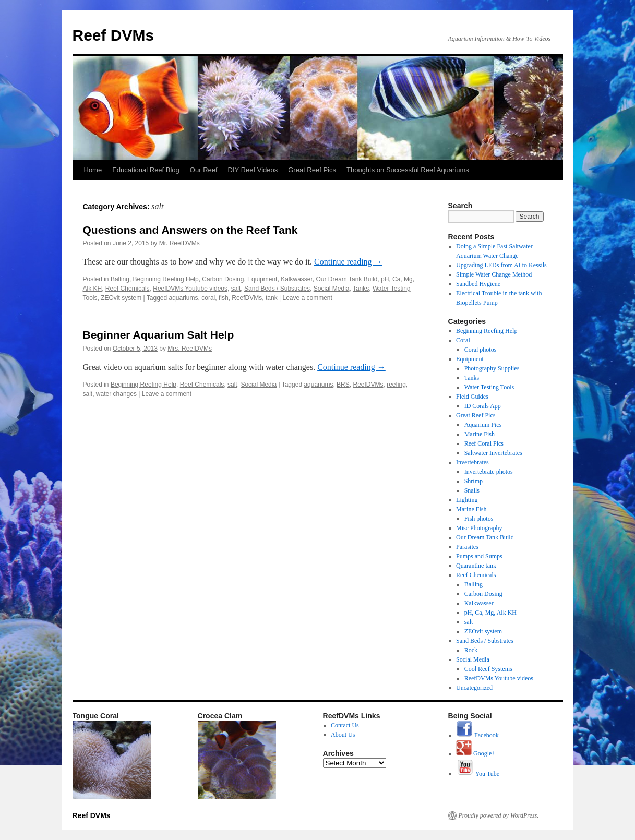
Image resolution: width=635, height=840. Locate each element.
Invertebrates (472, 462)
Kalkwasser (297, 279)
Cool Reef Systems (488, 669)
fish (224, 298)
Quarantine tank (476, 566)
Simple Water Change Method (494, 274)
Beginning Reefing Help (166, 279)
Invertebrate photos (489, 472)
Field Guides (472, 397)
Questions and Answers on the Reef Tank (190, 230)
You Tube (478, 774)
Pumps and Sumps (479, 556)
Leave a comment (307, 298)
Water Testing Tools (489, 387)
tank (272, 298)
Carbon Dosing (223, 279)
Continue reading (348, 262)
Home (93, 170)
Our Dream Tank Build (347, 279)
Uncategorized (474, 688)
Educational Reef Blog (146, 170)
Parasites (467, 547)
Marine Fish (480, 434)
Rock (471, 650)
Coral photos (481, 350)
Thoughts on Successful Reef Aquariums (408, 170)
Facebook (477, 735)
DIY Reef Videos (253, 170)
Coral (463, 340)
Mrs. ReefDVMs (190, 349)
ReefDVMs (247, 298)
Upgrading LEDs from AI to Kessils (501, 265)
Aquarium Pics (483, 425)
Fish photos (479, 519)
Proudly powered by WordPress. (499, 815)
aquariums (184, 298)
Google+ (476, 753)
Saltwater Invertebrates (493, 453)
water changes (116, 394)
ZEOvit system (121, 298)
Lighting (467, 500)
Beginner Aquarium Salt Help (159, 335)
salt (236, 289)
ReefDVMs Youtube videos (190, 289)
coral (208, 298)
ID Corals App (483, 406)
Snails (472, 490)
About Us (343, 735)
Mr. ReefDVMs (179, 243)
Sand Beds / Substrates (277, 289)
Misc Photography (479, 528)
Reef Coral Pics (484, 443)
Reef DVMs (113, 35)
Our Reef (204, 170)
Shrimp (474, 481)
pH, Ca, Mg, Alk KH (490, 613)
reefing (396, 385)
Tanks (361, 289)
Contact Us (345, 725)
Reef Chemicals (128, 289)
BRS (343, 385)
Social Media (332, 289)
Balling (120, 279)
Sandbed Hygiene (478, 284)
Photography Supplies (492, 368)
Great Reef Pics (312, 170)
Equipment (262, 279)
